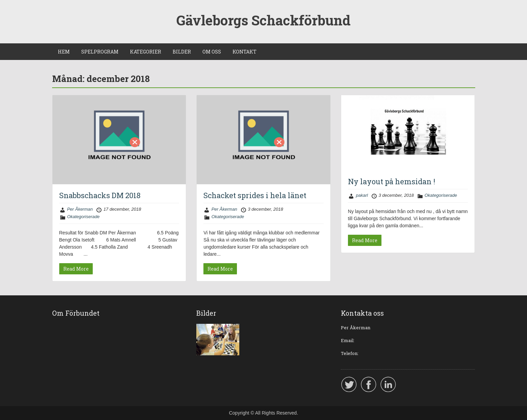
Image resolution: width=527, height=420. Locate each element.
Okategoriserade (83, 217)
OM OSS (212, 52)
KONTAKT (245, 52)
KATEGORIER (146, 52)
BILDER (182, 52)
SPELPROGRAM (100, 52)
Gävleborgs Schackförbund (263, 20)
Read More (76, 269)
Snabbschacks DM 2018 (100, 195)
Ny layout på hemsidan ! (392, 181)
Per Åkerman (80, 209)
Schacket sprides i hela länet (255, 195)
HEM (64, 52)
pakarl (362, 195)
